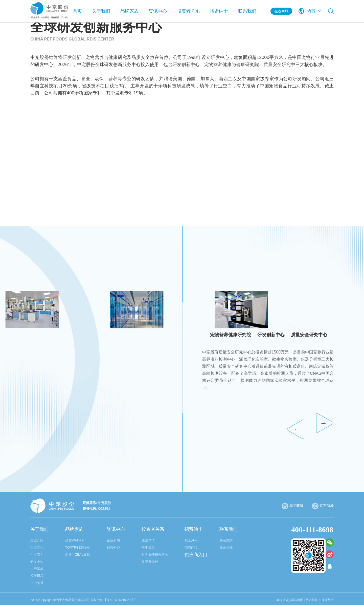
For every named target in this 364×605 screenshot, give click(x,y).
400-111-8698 (312, 529)
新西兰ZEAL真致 (78, 555)
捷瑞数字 (328, 600)
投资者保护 (150, 562)
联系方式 (226, 540)
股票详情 (148, 540)
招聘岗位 (191, 547)
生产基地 (37, 569)
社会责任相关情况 (155, 555)
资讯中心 (158, 11)
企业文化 (37, 547)
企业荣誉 (37, 583)
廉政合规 (282, 600)
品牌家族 (129, 11)
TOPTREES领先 (77, 547)
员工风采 (191, 540)
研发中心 (37, 562)
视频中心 (113, 547)
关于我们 (101, 11)
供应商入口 (196, 555)
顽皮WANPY (74, 540)
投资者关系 (188, 11)
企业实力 (37, 555)
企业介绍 (37, 540)
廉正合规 (226, 547)
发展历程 (37, 576)
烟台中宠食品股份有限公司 (71, 600)
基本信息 (148, 547)
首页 (77, 11)
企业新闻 (113, 540)
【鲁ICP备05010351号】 (120, 600)
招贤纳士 (219, 11)
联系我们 (247, 11)
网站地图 (297, 600)
